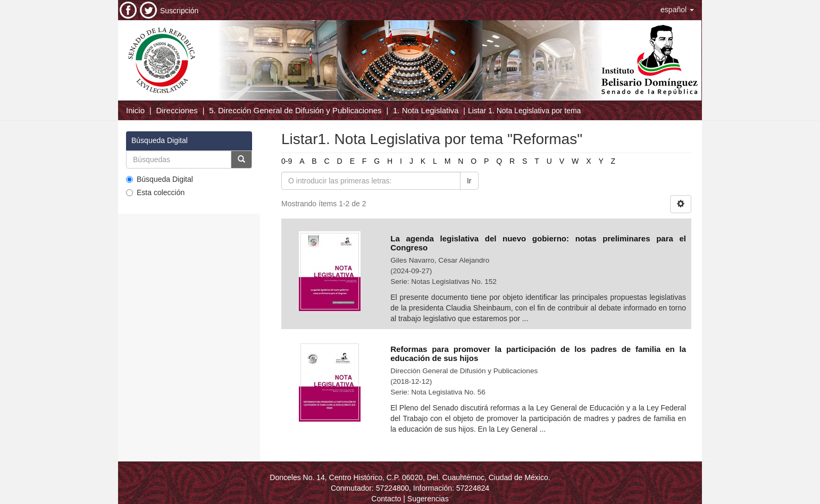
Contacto (386, 499)
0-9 (287, 161)
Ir (469, 181)
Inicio (135, 110)
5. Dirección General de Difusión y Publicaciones (295, 110)
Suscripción (179, 11)
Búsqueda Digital (160, 179)
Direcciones (177, 110)
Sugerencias (428, 499)
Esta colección (155, 192)
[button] (677, 10)
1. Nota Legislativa (426, 110)
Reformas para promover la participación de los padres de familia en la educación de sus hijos (538, 354)
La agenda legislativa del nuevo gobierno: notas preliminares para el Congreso (538, 243)
